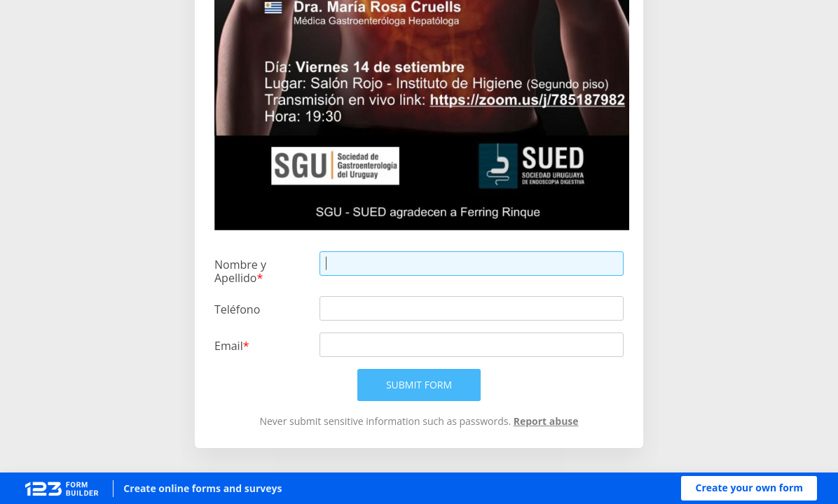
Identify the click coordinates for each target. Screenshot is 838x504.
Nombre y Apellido (240, 271)
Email (229, 345)
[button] (749, 488)
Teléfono (237, 309)
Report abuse (546, 421)
